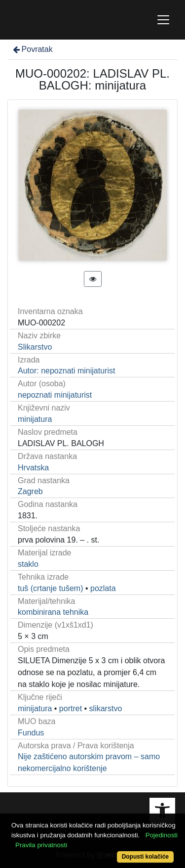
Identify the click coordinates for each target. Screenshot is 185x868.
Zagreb (30, 491)
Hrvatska (33, 468)
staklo (28, 564)
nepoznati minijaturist (55, 395)
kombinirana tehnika (53, 612)
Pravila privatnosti (41, 845)
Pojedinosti (162, 835)
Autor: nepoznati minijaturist (66, 371)
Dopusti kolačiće (145, 857)
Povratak (32, 49)
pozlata (103, 588)
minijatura (35, 419)
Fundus (31, 733)
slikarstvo (106, 708)
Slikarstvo (35, 347)
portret (71, 708)
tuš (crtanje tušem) (50, 588)
